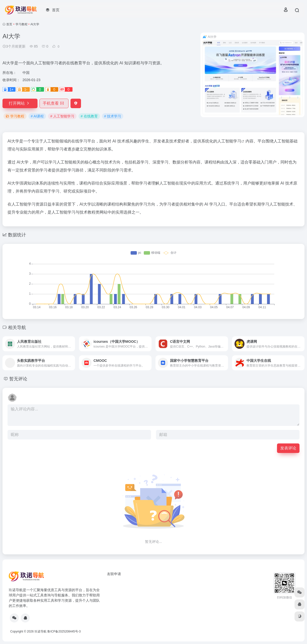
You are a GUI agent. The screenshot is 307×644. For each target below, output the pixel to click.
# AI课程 (37, 116)
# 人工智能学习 (62, 116)
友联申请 (114, 574)
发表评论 (288, 448)
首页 (9, 24)
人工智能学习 (229, 141)
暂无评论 (18, 379)
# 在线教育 (89, 116)
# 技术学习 (113, 116)
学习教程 (21, 24)
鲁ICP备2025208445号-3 (64, 631)
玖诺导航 (40, 631)
